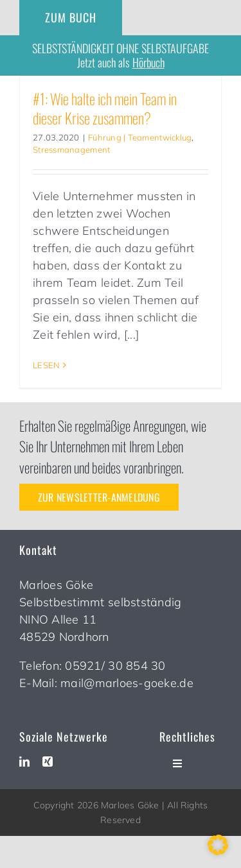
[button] (218, 845)
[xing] (48, 762)
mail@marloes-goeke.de (127, 683)
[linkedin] (24, 762)
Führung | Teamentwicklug (140, 137)
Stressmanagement (71, 149)
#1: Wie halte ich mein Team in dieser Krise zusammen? (105, 108)
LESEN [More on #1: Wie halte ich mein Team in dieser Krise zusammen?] (46, 365)
